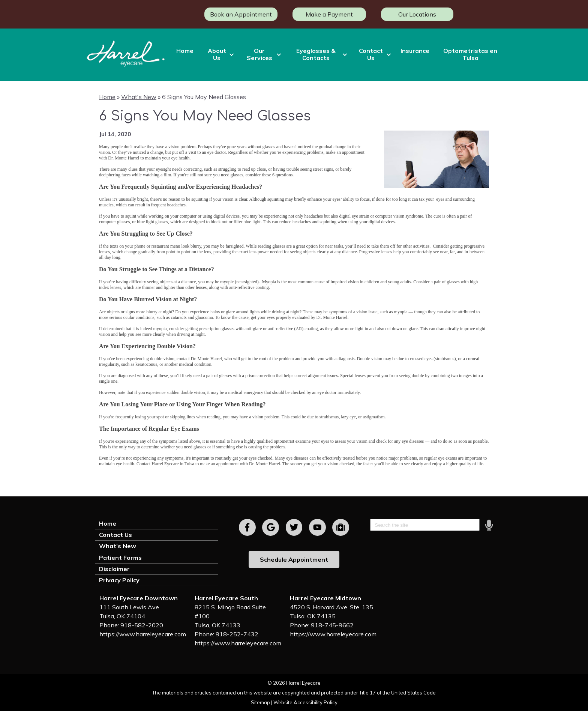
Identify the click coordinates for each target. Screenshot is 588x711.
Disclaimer (114, 569)
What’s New (118, 546)
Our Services (259, 54)
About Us (217, 54)
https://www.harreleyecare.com (143, 634)
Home (185, 51)
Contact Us (371, 54)
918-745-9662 (332, 625)
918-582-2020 (142, 625)
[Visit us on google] (271, 527)
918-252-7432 (237, 634)
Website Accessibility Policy (305, 702)
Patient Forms (120, 558)
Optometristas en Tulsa (470, 54)
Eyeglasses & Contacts (316, 54)
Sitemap (260, 702)
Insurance (415, 51)
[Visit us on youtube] (317, 527)
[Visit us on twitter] (294, 527)
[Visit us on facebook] (247, 527)
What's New (139, 97)
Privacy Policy (119, 580)
